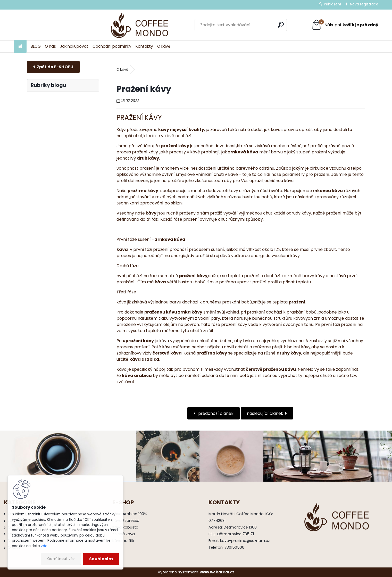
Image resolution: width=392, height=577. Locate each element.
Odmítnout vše (61, 559)
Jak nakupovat (74, 46)
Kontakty (144, 46)
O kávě (164, 46)
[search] (251, 25)
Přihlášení (332, 4)
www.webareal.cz (217, 572)
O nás (50, 46)
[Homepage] (20, 47)
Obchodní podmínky (112, 46)
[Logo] (49, 25)
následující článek (265, 413)
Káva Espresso (126, 521)
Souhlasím (101, 559)
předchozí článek (215, 413)
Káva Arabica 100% (130, 514)
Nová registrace (364, 4)
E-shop (53, 67)
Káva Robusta (125, 527)
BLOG (36, 46)
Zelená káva (124, 534)
